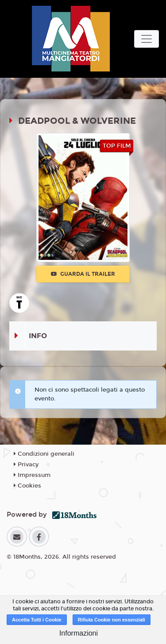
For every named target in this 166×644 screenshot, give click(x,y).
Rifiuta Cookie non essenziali (112, 620)
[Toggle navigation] (147, 39)
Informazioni (79, 633)
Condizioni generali (44, 454)
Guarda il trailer (83, 274)
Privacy (26, 465)
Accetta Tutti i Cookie (37, 620)
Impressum (32, 475)
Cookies (27, 486)
